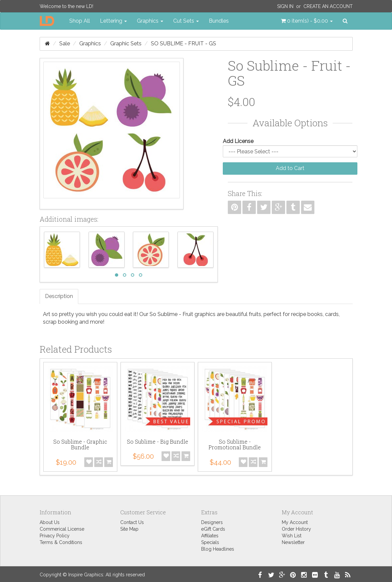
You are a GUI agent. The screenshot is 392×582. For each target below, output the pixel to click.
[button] (307, 21)
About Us (50, 522)
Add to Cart (290, 168)
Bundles (219, 21)
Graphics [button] (150, 21)
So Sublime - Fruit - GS (184, 43)
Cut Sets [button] (186, 21)
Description (59, 296)
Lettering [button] (113, 21)
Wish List (292, 536)
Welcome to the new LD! (66, 6)
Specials (210, 542)
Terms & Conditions (61, 542)
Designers (212, 522)
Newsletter (293, 542)
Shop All (80, 21)
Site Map (129, 529)
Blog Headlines (218, 549)
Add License (238, 141)
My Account (295, 522)
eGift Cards (213, 529)
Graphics (90, 43)
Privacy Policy (55, 536)
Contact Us (132, 522)
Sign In (285, 6)
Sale (65, 43)
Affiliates (210, 536)
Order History (296, 529)
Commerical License (62, 529)
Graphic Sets (126, 43)
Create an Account (328, 6)
